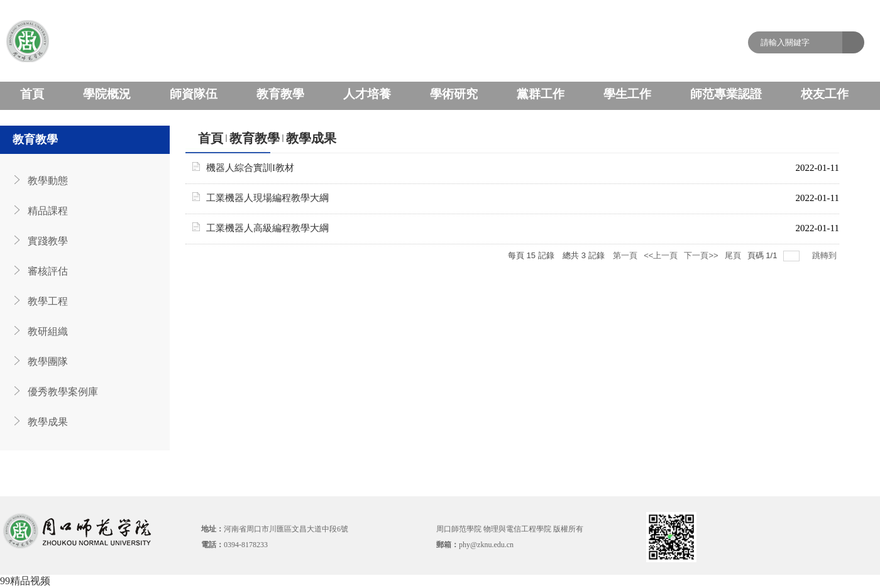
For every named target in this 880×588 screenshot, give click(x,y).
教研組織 (48, 331)
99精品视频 (25, 581)
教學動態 (48, 181)
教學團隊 (48, 362)
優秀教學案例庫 (63, 392)
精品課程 (48, 211)
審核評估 (48, 271)
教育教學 (255, 138)
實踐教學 (48, 241)
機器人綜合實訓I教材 (250, 168)
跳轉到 (826, 255)
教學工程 (48, 301)
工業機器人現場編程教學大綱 (267, 198)
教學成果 (48, 422)
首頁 (211, 138)
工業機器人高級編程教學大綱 (267, 228)
